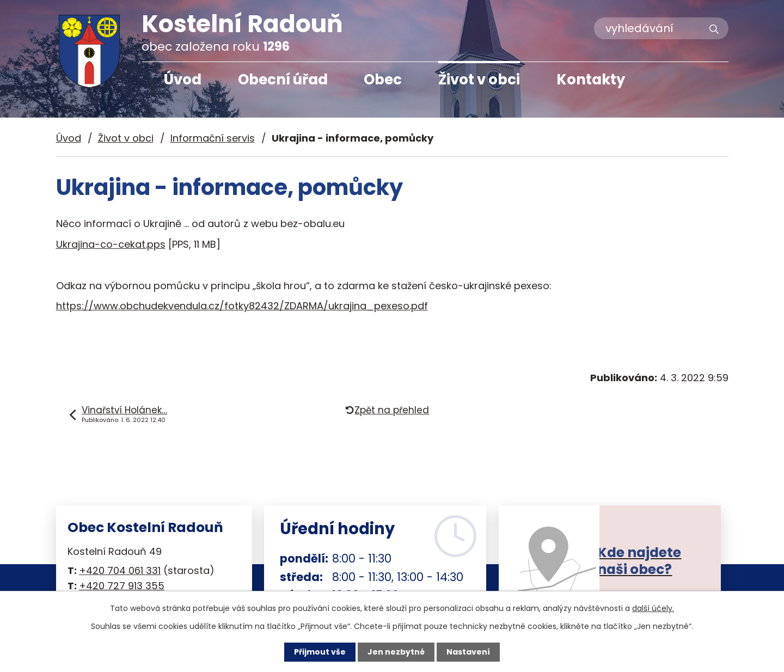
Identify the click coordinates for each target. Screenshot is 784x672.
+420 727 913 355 (122, 586)
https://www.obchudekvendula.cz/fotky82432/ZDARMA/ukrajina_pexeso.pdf (242, 306)
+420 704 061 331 (120, 570)
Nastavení (468, 652)
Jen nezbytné (396, 652)
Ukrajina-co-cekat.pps (111, 244)
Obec (383, 80)
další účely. (653, 608)
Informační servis (213, 138)
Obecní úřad (283, 80)
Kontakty (591, 80)
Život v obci (479, 80)
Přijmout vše (320, 652)
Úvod (182, 80)
